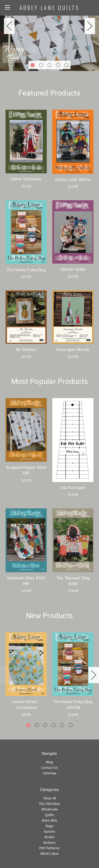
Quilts (49, 815)
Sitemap (50, 773)
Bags (50, 826)
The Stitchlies (49, 804)
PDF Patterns (49, 848)
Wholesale (50, 809)
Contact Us (49, 767)
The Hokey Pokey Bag (26, 270)
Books (50, 837)
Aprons (49, 831)
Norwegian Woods (73, 350)
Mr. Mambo (26, 350)
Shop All (50, 798)
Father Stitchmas (26, 179)
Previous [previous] (9, 26)
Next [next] (90, 26)
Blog (49, 762)
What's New (49, 853)
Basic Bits (50, 820)
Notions (50, 842)
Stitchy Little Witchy (73, 180)
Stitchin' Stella (73, 269)
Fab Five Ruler (73, 488)
